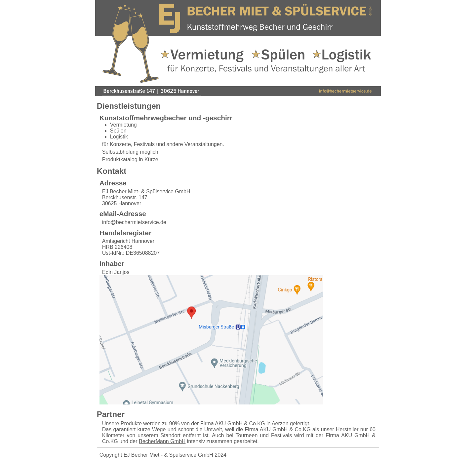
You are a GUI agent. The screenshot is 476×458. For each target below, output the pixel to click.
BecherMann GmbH (162, 441)
